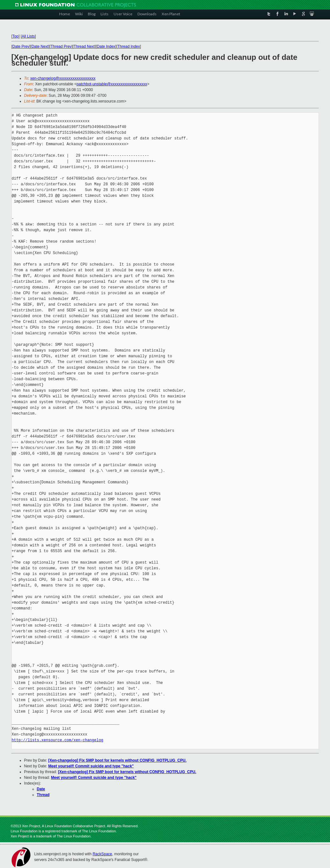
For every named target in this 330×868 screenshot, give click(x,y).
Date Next (40, 46)
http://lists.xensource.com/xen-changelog (58, 740)
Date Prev (21, 46)
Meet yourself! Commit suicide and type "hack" (91, 766)
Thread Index (129, 46)
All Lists (28, 36)
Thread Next (84, 46)
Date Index (106, 46)
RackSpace (102, 854)
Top (15, 36)
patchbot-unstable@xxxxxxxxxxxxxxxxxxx (112, 84)
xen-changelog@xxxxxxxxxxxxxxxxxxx (63, 78)
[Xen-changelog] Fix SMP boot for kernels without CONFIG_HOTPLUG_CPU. (117, 760)
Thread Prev (61, 46)
